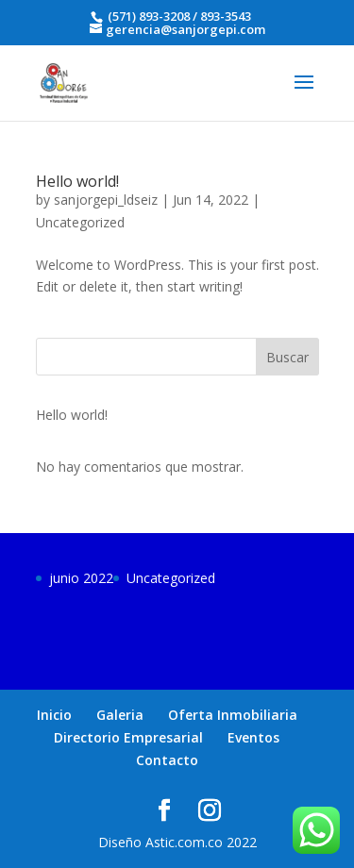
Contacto (167, 760)
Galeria (120, 715)
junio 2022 (81, 578)
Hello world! (77, 181)
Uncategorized (80, 222)
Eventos (253, 737)
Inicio (54, 715)
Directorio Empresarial (128, 737)
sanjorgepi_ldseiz (106, 200)
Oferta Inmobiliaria (233, 715)
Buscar (287, 357)
